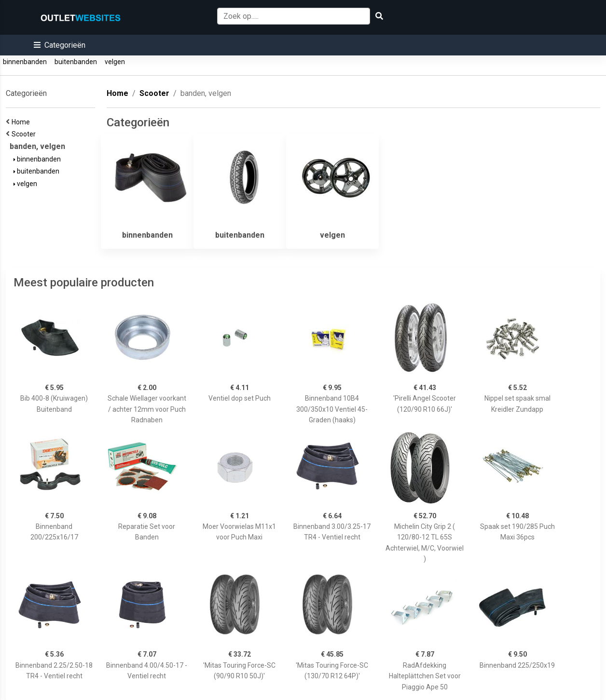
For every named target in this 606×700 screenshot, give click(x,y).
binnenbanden (25, 62)
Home (22, 122)
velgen (115, 62)
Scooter (25, 134)
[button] (60, 45)
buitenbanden (76, 62)
